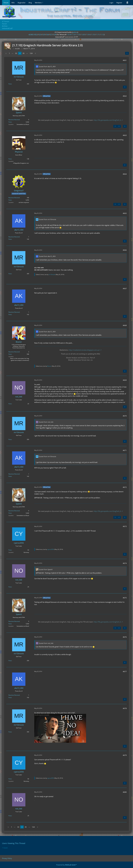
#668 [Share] (125, 325)
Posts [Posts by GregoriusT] (10, 200)
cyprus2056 (51, 549)
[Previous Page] (6, 53)
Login (111, 3)
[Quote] (125, 87)
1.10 (93, 34)
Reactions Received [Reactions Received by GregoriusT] (14, 198)
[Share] (127, 53)
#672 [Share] (125, 487)
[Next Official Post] (119, 126)
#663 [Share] (125, 135)
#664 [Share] (125, 174)
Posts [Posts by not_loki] (10, 404)
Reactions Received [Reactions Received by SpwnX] (14, 120)
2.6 (48, 34)
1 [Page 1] (9, 53)
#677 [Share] (125, 671)
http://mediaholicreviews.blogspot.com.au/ (84, 350)
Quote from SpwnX (46, 569)
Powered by (66, 865)
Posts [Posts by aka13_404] (10, 239)
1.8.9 (83, 34)
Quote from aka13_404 (47, 66)
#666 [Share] (125, 250)
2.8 (55, 34)
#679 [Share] (125, 755)
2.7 (51, 34)
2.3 (40, 34)
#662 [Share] (125, 96)
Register (119, 3)
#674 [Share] (125, 563)
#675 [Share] (125, 598)
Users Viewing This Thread (14, 843)
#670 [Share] (125, 416)
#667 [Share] (125, 288)
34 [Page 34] (20, 53)
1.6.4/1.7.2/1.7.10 (73, 34)
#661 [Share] (125, 60)
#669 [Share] (125, 380)
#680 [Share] (125, 792)
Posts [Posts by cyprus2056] (10, 550)
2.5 (44, 34)
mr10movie (52, 274)
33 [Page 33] (16, 53)
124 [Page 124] (31, 53)
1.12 (102, 34)
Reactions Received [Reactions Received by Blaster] (14, 352)
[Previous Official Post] (115, 126)
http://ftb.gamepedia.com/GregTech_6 (107, 120)
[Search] (127, 3)
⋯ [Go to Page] (12, 53)
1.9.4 (88, 34)
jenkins (75, 32)
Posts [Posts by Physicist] (10, 159)
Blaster (49, 366)
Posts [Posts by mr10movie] (10, 84)
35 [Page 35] (24, 53)
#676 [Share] (125, 637)
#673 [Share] (125, 526)
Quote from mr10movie (47, 219)
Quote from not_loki (46, 422)
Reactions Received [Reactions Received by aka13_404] (14, 237)
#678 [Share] (125, 708)
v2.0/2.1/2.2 (33, 34)
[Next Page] (35, 53)
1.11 (98, 34)
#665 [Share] (125, 213)
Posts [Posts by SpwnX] (10, 122)
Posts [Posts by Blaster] (10, 354)
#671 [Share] (125, 450)
